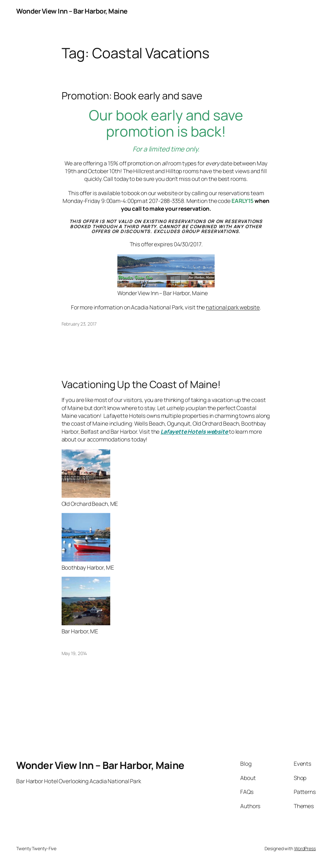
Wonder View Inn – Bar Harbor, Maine (72, 11)
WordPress (305, 848)
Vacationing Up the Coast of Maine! (141, 384)
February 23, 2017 (79, 324)
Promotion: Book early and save (132, 96)
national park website (233, 307)
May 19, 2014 (74, 653)
